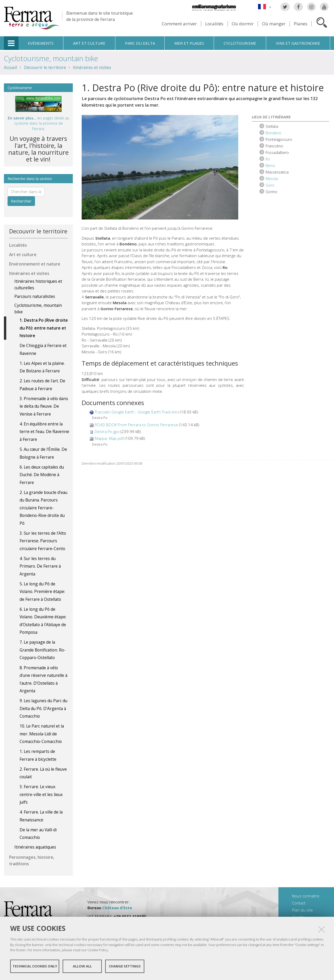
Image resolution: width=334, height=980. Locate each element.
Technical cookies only (35, 966)
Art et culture (89, 43)
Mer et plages (189, 43)
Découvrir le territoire (45, 67)
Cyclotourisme (240, 43)
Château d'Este (117, 908)
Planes (301, 24)
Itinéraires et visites (92, 67)
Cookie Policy (98, 950)
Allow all (82, 966)
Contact (299, 903)
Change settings (125, 966)
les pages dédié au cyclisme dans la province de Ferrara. (38, 123)
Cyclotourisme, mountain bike (51, 58)
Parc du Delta (140, 43)
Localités (214, 24)
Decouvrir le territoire (38, 231)
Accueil (10, 67)
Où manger (274, 24)
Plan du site (302, 910)
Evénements (41, 43)
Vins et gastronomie (298, 43)
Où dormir (243, 24)
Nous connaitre (306, 896)
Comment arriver (179, 24)
